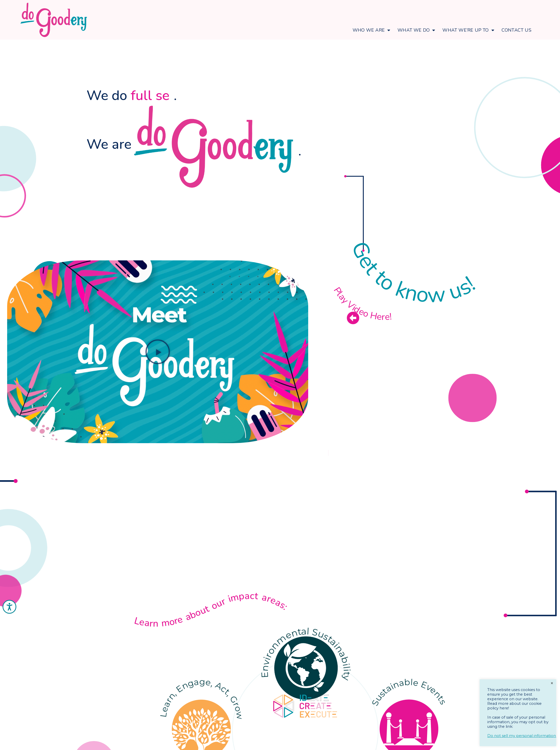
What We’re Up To (468, 30)
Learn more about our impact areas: (212, 609)
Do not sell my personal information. (522, 736)
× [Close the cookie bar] (552, 683)
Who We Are (371, 30)
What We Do (416, 30)
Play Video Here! (361, 304)
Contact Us (517, 30)
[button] (158, 352)
